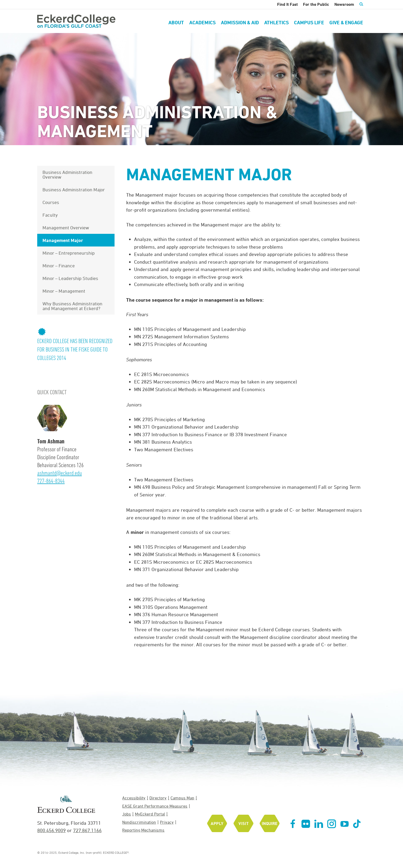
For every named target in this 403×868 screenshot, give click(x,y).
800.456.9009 (51, 830)
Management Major (63, 240)
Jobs (127, 814)
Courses (51, 202)
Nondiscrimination (139, 822)
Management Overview (66, 227)
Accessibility (134, 798)
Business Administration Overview (67, 174)
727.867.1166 (87, 830)
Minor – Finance (59, 265)
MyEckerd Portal (150, 814)
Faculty (50, 215)
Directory (158, 798)
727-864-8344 (51, 481)
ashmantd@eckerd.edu (60, 473)
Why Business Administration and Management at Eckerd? (72, 306)
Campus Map (182, 798)
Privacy (167, 822)
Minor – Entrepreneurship (69, 253)
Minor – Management (64, 291)
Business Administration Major (74, 189)
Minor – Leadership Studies (70, 278)
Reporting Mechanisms (143, 830)
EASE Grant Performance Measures (155, 806)
